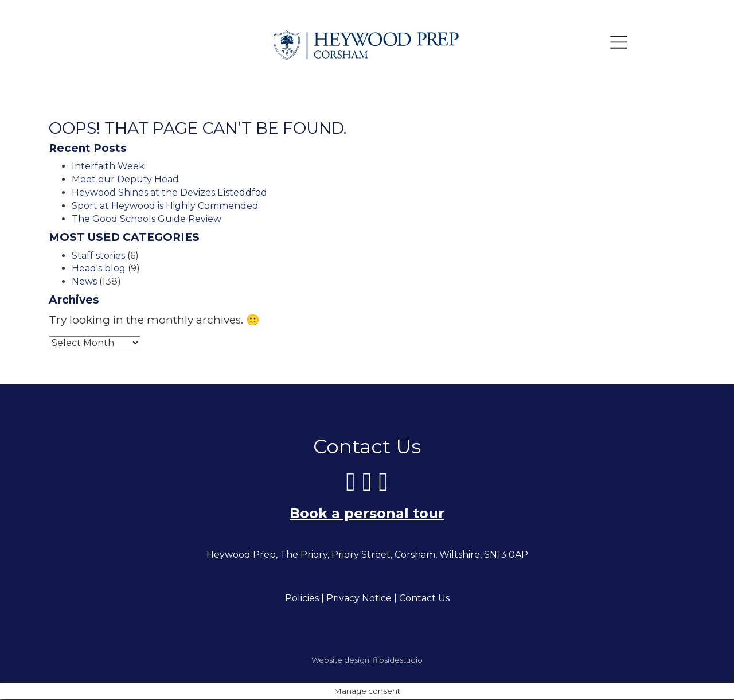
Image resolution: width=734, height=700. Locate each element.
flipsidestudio (398, 660)
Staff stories (98, 256)
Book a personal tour (367, 514)
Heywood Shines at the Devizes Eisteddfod (169, 192)
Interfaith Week (108, 166)
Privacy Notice (359, 599)
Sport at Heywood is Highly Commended (165, 206)
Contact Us (424, 599)
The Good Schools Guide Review (147, 219)
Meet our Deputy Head (125, 179)
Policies (302, 599)
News (84, 281)
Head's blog (99, 268)
